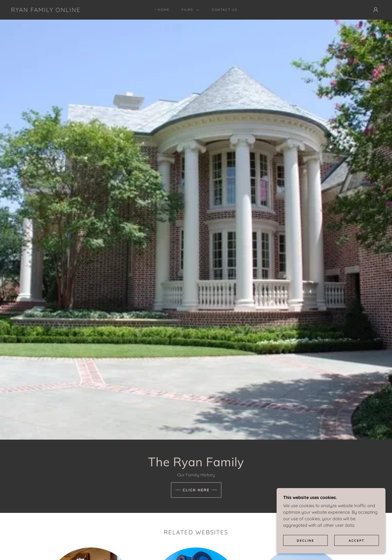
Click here (196, 490)
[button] (189, 10)
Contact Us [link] (225, 10)
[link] (46, 10)
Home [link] (164, 10)
